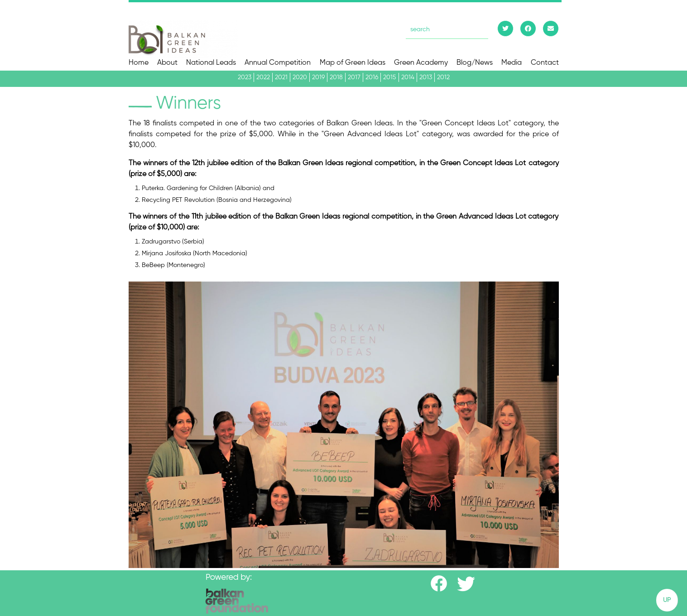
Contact (545, 63)
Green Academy (421, 63)
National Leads (211, 63)
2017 (354, 77)
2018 (336, 77)
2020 (300, 77)
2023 (245, 77)
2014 (408, 77)
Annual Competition (278, 63)
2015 (390, 77)
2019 (318, 77)
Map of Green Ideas (353, 63)
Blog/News (475, 63)
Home (139, 63)
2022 (263, 77)
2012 (443, 77)
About (167, 63)
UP (667, 600)
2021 (281, 77)
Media (512, 63)
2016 (372, 77)
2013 (426, 77)
